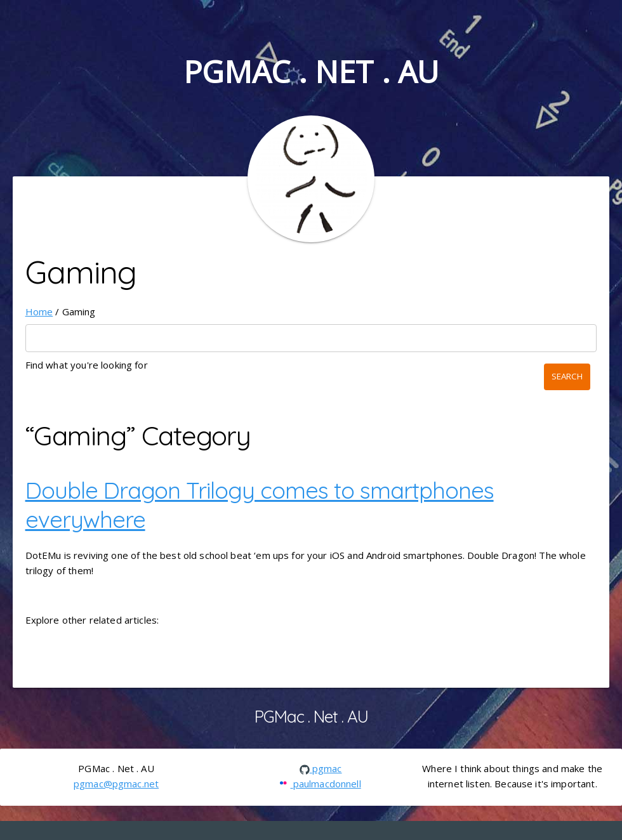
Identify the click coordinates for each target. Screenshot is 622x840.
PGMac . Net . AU (311, 71)
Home (39, 312)
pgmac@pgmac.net (116, 784)
